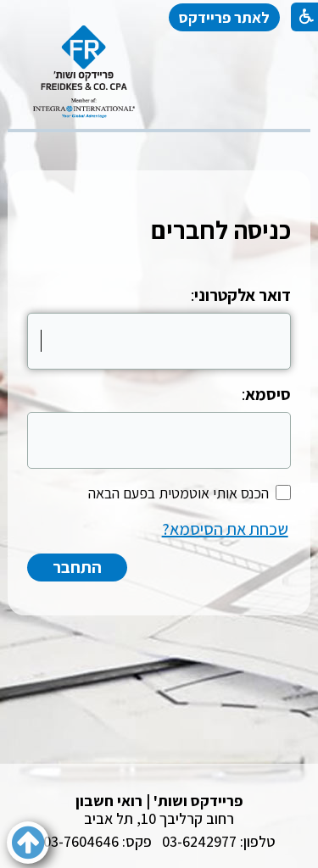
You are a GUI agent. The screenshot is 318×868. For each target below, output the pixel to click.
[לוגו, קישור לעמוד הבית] (84, 72)
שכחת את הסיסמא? (225, 529)
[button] (28, 843)
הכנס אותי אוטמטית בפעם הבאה (179, 493)
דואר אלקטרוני (243, 295)
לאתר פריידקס (224, 17)
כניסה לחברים (221, 230)
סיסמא (268, 394)
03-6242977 (199, 841)
